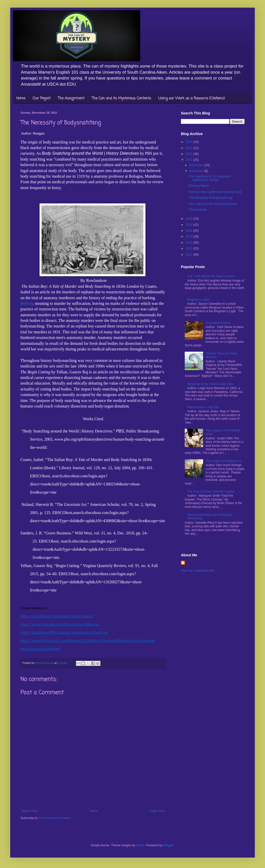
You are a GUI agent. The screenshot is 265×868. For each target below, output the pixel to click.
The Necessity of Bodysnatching (210, 198)
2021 (190, 160)
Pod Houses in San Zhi (203, 407)
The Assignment (71, 98)
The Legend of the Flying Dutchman (213, 204)
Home (21, 98)
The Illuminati (198, 210)
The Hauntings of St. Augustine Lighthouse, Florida (210, 178)
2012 (190, 255)
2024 (190, 142)
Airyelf (140, 845)
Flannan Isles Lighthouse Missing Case (215, 192)
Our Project (42, 98)
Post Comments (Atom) (55, 818)
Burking (27, 303)
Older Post (157, 811)
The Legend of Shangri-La (223, 461)
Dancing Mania (199, 186)
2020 (190, 219)
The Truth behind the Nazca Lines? (211, 276)
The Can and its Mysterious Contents (121, 98)
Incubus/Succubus (218, 323)
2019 (190, 225)
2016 (190, 236)
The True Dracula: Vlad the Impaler (211, 492)
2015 (190, 243)
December (197, 165)
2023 (190, 148)
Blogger (168, 845)
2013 (190, 248)
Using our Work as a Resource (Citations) (192, 98)
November (197, 171)
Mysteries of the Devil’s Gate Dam (210, 384)
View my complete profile (198, 571)
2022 (190, 154)
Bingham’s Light (198, 300)
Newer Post (30, 811)
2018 (190, 231)
